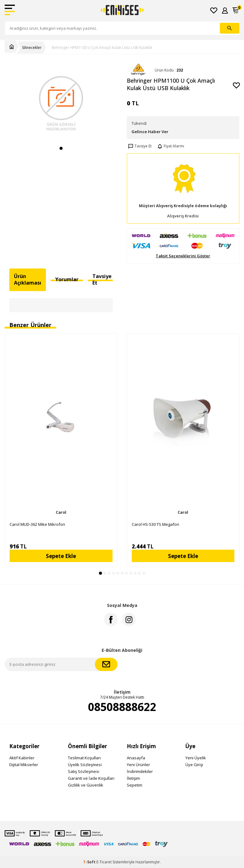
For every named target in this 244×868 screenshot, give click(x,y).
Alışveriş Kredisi (183, 216)
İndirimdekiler (140, 771)
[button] (61, 148)
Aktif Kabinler (22, 758)
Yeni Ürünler (138, 765)
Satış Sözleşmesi (84, 771)
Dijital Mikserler (24, 765)
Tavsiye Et (139, 146)
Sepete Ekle (61, 556)
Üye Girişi (194, 765)
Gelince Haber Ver (150, 132)
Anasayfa (136, 758)
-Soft (90, 862)
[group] (61, 103)
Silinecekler (32, 48)
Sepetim (135, 785)
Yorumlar (67, 279)
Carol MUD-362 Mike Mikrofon (37, 524)
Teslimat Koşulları (84, 758)
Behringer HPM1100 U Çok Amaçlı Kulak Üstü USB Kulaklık (102, 48)
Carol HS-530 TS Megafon (155, 524)
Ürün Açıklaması (28, 279)
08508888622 (122, 707)
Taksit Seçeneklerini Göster (183, 256)
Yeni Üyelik (196, 758)
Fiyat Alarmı (170, 146)
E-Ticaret (104, 862)
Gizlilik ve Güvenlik (86, 785)
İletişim (133, 778)
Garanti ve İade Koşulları (91, 778)
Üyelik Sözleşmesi (85, 765)
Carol (61, 512)
